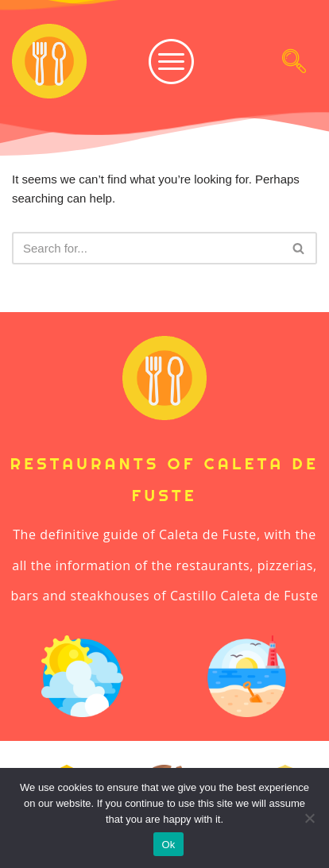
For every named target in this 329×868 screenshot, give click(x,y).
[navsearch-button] (294, 61)
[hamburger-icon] (159, 62)
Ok (168, 845)
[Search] (147, 248)
